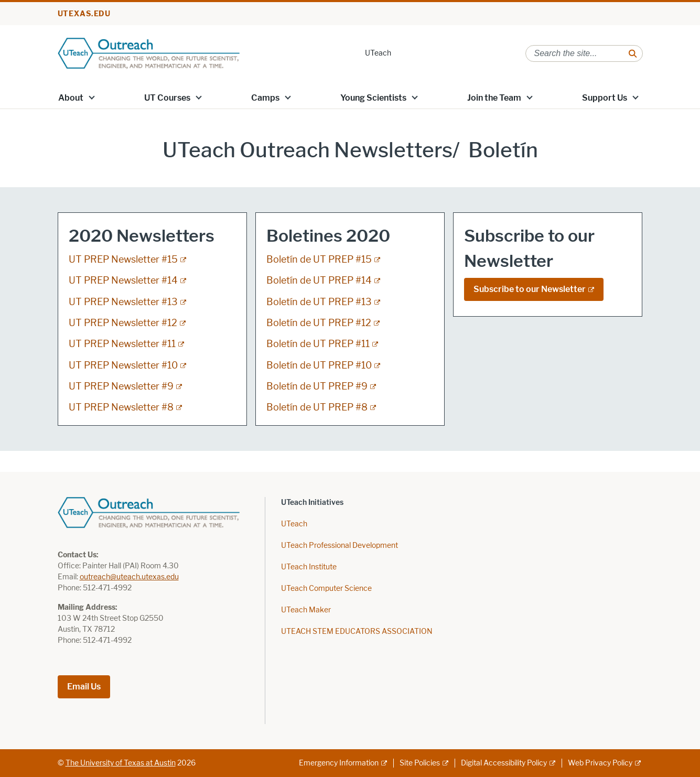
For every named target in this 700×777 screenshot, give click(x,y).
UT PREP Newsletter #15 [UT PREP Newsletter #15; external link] (123, 260)
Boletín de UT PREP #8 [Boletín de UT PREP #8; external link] (317, 407)
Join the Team (494, 98)
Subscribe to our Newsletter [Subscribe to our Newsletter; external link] (530, 289)
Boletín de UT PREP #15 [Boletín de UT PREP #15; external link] (319, 260)
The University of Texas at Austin (121, 763)
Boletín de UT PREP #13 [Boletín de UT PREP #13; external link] (319, 302)
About (71, 98)
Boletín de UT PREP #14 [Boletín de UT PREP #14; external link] (319, 280)
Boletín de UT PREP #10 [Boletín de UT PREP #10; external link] (319, 365)
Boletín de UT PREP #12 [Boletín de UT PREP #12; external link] (319, 323)
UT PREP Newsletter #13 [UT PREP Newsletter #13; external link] (123, 302)
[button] (91, 97)
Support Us (605, 98)
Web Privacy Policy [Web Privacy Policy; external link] (600, 763)
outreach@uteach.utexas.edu (129, 577)
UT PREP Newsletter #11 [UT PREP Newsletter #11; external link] (122, 344)
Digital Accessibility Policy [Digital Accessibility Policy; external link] (504, 763)
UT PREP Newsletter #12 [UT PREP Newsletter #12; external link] (123, 323)
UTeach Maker (306, 610)
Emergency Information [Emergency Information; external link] (339, 763)
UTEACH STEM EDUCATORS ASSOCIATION (357, 632)
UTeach (378, 53)
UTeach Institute (309, 567)
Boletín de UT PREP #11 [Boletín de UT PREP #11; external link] (318, 344)
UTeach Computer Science (326, 589)
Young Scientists (373, 98)
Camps (265, 98)
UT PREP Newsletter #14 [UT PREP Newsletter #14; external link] (123, 280)
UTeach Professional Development (340, 546)
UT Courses (167, 98)
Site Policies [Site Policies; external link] (420, 763)
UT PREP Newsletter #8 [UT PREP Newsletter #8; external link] (121, 407)
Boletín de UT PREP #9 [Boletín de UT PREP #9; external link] (317, 386)
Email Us (84, 687)
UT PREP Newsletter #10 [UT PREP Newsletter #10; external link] (123, 365)
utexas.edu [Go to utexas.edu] (84, 14)
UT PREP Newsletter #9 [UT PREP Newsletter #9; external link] (121, 386)
